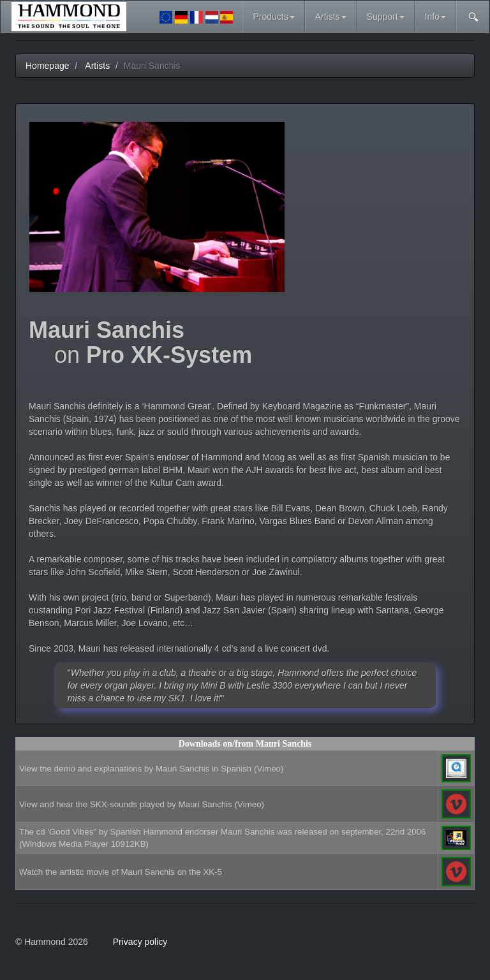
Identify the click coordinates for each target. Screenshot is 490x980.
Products (273, 17)
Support (386, 17)
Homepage (48, 66)
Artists (331, 17)
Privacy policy (140, 942)
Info (435, 17)
